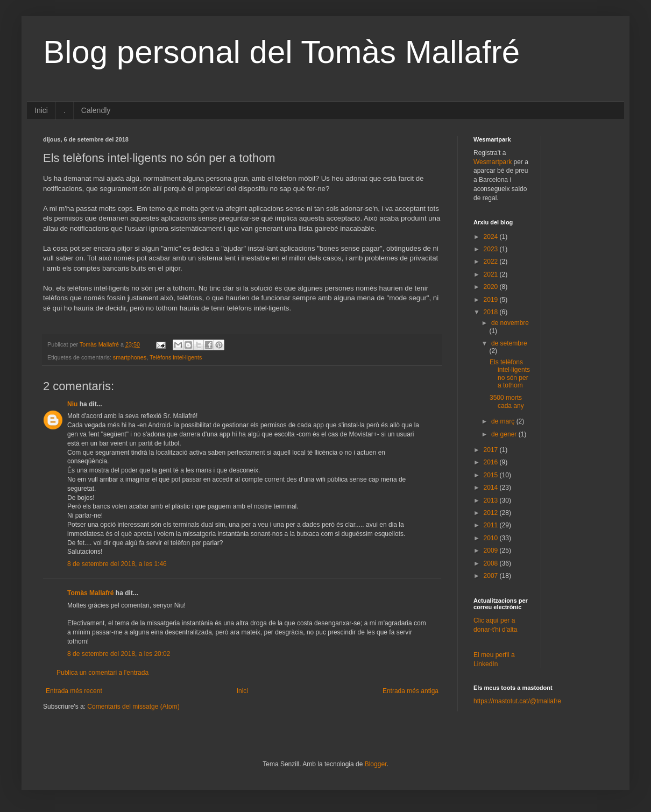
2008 (492, 563)
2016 (492, 462)
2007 (492, 576)
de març (504, 421)
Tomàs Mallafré (90, 593)
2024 (492, 237)
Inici (41, 110)
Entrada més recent (74, 691)
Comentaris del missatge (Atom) (133, 707)
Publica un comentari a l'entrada (102, 673)
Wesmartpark (493, 162)
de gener (505, 434)
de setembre (509, 343)
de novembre (510, 323)
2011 (492, 525)
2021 (492, 274)
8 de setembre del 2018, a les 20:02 (119, 654)
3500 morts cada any (507, 401)
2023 (492, 249)
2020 (492, 287)
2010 (492, 538)
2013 (492, 500)
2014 (492, 488)
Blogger (376, 764)
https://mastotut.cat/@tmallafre (517, 701)
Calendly (96, 110)
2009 (492, 550)
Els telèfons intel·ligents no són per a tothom (510, 374)
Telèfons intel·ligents (176, 357)
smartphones (130, 357)
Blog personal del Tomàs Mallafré (281, 52)
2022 (492, 262)
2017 (492, 450)
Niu (72, 404)
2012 (492, 513)
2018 (492, 312)
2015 (492, 475)
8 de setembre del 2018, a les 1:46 (117, 564)
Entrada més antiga (411, 691)
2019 (492, 300)
